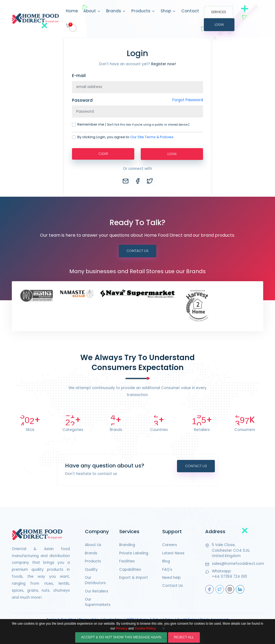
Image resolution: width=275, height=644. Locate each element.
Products (143, 11)
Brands (116, 11)
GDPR (130, 620)
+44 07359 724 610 (229, 577)
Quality (91, 570)
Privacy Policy (90, 620)
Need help (171, 578)
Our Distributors (95, 580)
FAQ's (167, 570)
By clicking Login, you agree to (126, 137)
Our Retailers (97, 591)
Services (219, 12)
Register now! (164, 64)
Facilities (127, 561)
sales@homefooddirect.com (238, 564)
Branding (127, 545)
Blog (166, 561)
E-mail (79, 76)
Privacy (122, 631)
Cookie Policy (113, 620)
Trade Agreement (214, 620)
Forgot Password (188, 100)
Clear (103, 154)
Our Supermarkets (98, 602)
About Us (93, 545)
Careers (170, 545)
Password (82, 100)
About (92, 11)
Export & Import (134, 578)
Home (72, 11)
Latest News (173, 553)
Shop (168, 11)
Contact (190, 11)
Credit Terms (187, 620)
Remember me (133, 124)
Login (219, 25)
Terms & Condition (61, 620)
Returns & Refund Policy (155, 620)
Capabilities (130, 570)
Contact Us (137, 251)
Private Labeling (134, 553)
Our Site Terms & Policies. (152, 137)
